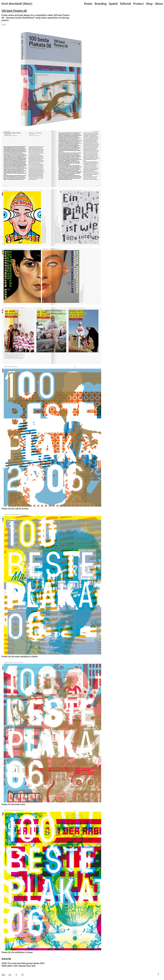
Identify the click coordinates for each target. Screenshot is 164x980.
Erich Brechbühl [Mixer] (17, 4)
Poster (88, 4)
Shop (149, 4)
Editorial (126, 4)
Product (138, 4)
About (159, 4)
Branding (101, 4)
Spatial (113, 4)
